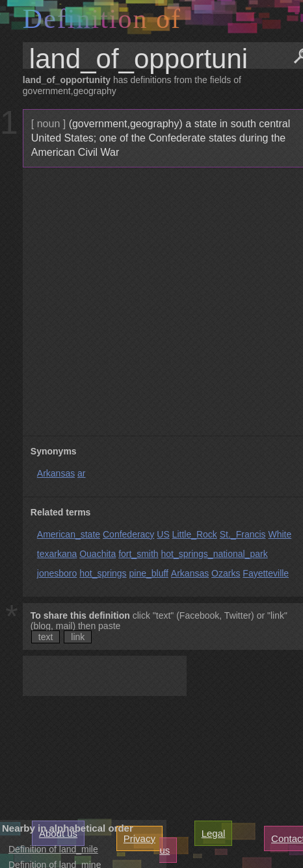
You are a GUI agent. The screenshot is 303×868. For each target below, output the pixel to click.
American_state (69, 534)
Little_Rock (195, 534)
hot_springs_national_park (214, 554)
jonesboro (57, 573)
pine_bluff (148, 573)
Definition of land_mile (53, 849)
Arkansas (56, 473)
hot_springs (103, 573)
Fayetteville (266, 573)
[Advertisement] (151, 302)
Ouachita (98, 554)
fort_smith (138, 554)
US (163, 534)
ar (81, 473)
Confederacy (128, 534)
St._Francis (243, 534)
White (280, 534)
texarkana (57, 554)
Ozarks (226, 573)
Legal (214, 833)
